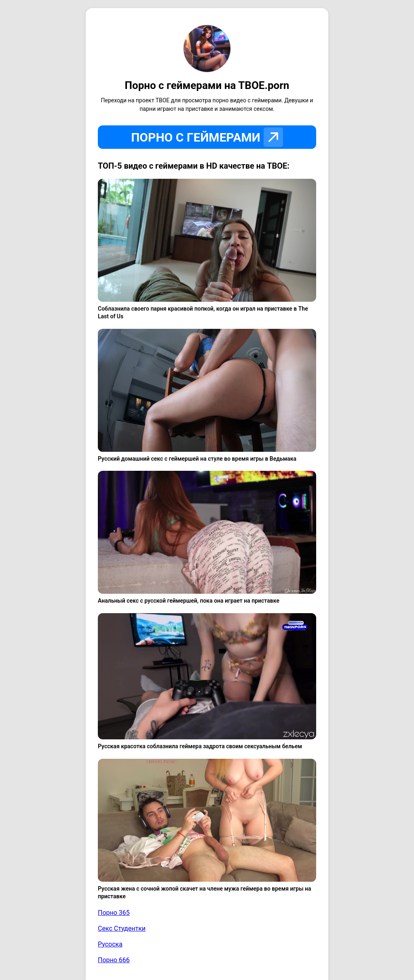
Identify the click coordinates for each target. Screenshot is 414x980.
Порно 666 (114, 960)
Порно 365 (114, 913)
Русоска (110, 944)
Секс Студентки (122, 928)
